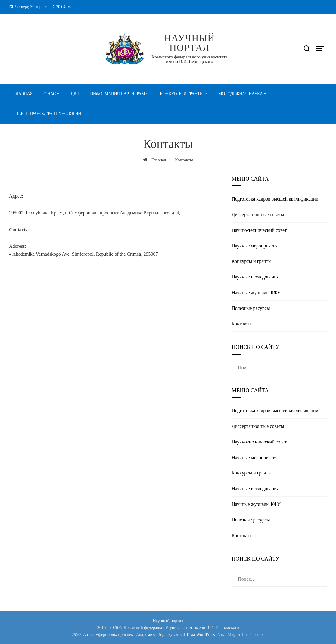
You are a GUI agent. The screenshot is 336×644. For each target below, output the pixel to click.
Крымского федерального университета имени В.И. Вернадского (189, 59)
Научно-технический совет (259, 230)
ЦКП (75, 93)
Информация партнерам (117, 94)
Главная (23, 93)
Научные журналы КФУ (256, 292)
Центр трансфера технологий (48, 114)
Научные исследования (255, 277)
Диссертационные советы (258, 215)
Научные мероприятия (255, 246)
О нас (50, 94)
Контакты (241, 324)
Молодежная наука (241, 94)
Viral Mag (227, 634)
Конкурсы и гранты (182, 94)
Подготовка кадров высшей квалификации (275, 199)
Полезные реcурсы (251, 308)
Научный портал (189, 43)
